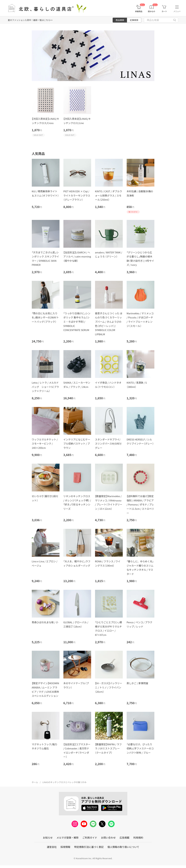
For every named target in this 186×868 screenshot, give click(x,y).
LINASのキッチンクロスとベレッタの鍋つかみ (64, 782)
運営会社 (52, 847)
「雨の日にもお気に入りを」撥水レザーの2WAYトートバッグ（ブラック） (45, 317)
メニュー (177, 11)
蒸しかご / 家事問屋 (138, 683)
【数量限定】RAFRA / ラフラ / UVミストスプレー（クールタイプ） (108, 748)
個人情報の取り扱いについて (123, 847)
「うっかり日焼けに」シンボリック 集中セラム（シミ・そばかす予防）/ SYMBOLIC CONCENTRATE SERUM (77, 322)
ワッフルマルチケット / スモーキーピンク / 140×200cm (45, 444)
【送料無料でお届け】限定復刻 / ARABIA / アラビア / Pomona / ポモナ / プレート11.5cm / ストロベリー (140, 504)
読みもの (152, 11)
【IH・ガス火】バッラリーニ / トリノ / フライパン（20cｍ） (109, 687)
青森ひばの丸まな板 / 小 (45, 622)
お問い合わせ (108, 838)
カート (164, 11)
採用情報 (65, 847)
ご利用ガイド (90, 838)
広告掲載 (125, 838)
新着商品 (139, 11)
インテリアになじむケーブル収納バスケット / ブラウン (77, 444)
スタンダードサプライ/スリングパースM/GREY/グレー (108, 444)
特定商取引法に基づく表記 (89, 847)
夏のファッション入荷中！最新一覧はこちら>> (30, 20)
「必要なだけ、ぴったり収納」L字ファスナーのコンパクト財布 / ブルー (140, 748)
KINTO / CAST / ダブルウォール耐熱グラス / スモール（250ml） (109, 195)
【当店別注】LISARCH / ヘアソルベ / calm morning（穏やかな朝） (77, 256)
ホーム (35, 782)
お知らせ (48, 838)
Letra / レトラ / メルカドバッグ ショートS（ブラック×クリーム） (45, 387)
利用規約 (138, 838)
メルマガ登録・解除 (68, 838)
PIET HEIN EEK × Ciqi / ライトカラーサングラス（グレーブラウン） (77, 195)
